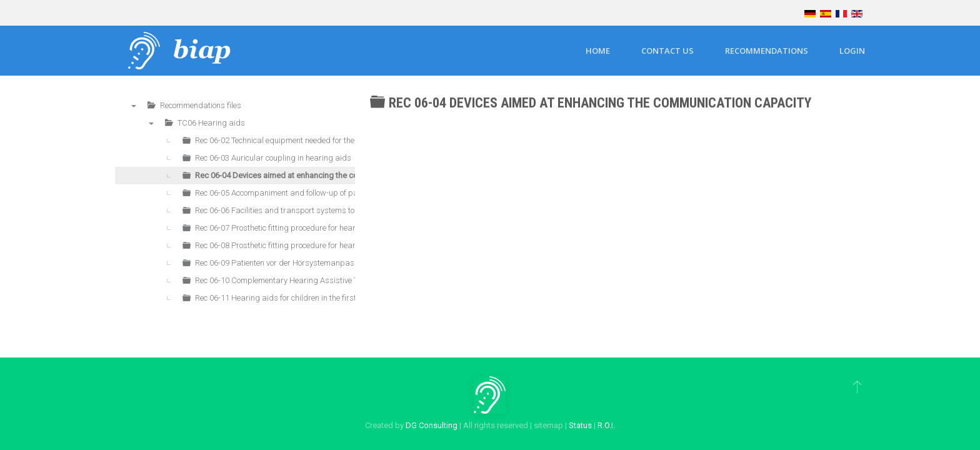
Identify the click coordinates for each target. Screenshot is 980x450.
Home (598, 51)
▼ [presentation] (134, 106)
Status (580, 425)
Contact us (667, 51)
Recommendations (767, 51)
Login (852, 51)
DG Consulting (432, 425)
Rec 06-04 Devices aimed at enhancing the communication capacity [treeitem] (316, 175)
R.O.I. (606, 425)
